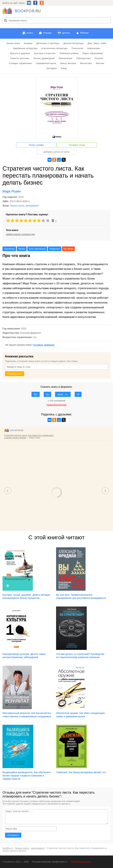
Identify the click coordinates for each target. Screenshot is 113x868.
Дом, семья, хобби (97, 43)
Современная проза (46, 63)
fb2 (36, 394)
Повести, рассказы (20, 58)
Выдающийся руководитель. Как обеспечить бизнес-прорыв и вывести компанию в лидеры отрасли (27, 776)
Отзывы (47, 33)
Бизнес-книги (13, 43)
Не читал (68, 249)
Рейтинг (84, 33)
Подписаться (15, 374)
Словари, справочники (20, 63)
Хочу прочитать (37, 249)
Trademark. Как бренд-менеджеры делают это (81, 772)
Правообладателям (81, 862)
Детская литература (74, 43)
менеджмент (32, 206)
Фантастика (86, 63)
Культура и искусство (45, 53)
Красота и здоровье (20, 53)
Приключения (65, 58)
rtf (78, 394)
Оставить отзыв (77, 145)
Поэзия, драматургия (44, 58)
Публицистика (83, 58)
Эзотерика (51, 68)
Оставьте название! (44, 345)
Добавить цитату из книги (57, 152)
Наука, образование (93, 53)
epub (63, 394)
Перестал (54, 249)
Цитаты (66, 33)
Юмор (64, 68)
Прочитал (9, 249)
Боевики (28, 43)
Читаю (22, 249)
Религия (99, 58)
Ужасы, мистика (68, 63)
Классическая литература (54, 48)
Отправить (13, 835)
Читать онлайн (36, 145)
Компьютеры (94, 48)
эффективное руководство (20, 234)
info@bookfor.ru (60, 862)
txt (47, 394)
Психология (77, 48)
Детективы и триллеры (48, 43)
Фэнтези (100, 63)
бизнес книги (17, 206)
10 (48, 221)
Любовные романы (69, 53)
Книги (30, 33)
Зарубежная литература (25, 48)
